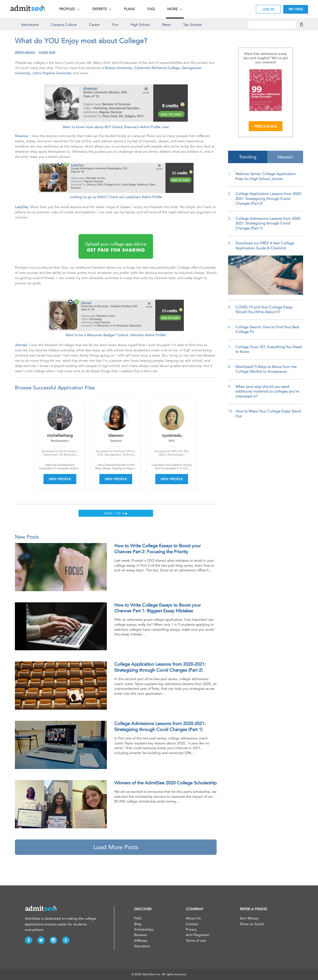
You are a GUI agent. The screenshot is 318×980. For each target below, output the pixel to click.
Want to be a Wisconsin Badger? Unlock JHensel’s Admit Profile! (116, 335)
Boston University (119, 68)
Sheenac (22, 136)
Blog (138, 924)
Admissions (30, 25)
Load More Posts (116, 847)
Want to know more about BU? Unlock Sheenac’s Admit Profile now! (116, 127)
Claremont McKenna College (157, 68)
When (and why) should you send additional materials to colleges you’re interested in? (267, 391)
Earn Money (249, 918)
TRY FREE (296, 9)
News (166, 25)
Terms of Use (196, 941)
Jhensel (21, 345)
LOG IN (268, 9)
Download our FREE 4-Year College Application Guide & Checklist (265, 246)
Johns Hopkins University (52, 73)
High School (140, 25)
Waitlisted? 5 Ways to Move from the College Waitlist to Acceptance (266, 369)
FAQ (151, 9)
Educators (142, 946)
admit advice (25, 52)
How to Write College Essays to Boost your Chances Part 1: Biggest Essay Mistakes (158, 608)
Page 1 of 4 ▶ (116, 513)
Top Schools (192, 25)
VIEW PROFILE (60, 479)
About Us (193, 918)
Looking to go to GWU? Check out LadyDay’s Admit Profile (116, 197)
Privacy (191, 929)
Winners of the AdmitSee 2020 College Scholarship (165, 783)
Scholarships (144, 929)
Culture (64, 25)
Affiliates (141, 941)
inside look (47, 52)
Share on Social (252, 924)
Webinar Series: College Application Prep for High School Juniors (266, 176)
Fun (115, 25)
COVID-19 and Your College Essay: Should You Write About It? (264, 310)
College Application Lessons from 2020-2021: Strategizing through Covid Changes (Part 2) (269, 199)
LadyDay (22, 207)
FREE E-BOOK (266, 127)
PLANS (129, 9)
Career (95, 25)
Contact (192, 924)
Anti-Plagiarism (198, 935)
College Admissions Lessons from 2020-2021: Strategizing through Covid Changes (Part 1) (268, 223)
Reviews (140, 935)
